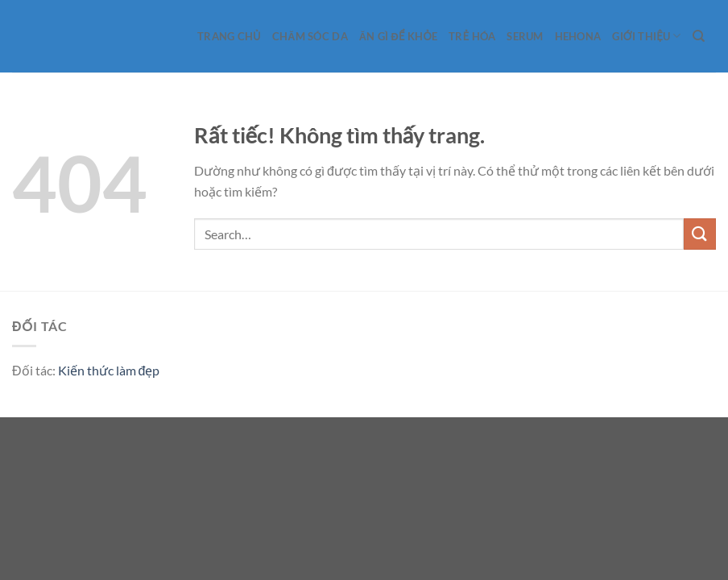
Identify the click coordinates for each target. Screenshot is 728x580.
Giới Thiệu (646, 36)
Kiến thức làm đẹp (109, 370)
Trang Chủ (229, 36)
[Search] (699, 36)
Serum (525, 36)
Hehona (578, 36)
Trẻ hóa (472, 36)
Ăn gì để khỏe (398, 36)
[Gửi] (700, 234)
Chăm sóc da (310, 36)
